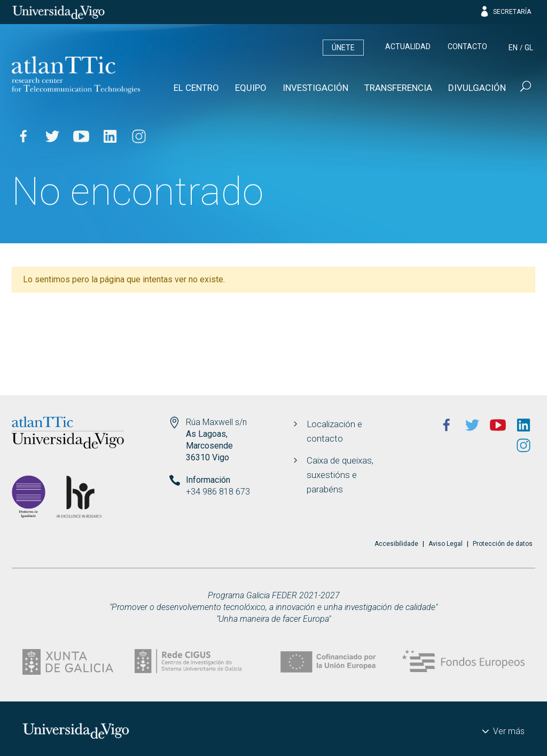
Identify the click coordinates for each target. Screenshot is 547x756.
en (513, 48)
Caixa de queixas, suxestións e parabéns (340, 475)
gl (529, 48)
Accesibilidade (396, 544)
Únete (343, 48)
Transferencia (398, 88)
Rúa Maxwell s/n (216, 422)
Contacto (467, 47)
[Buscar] (525, 88)
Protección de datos (503, 544)
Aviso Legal (446, 544)
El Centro (196, 88)
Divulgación (477, 88)
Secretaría (505, 12)
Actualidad (408, 47)
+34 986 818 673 (218, 492)
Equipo (251, 88)
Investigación (315, 88)
